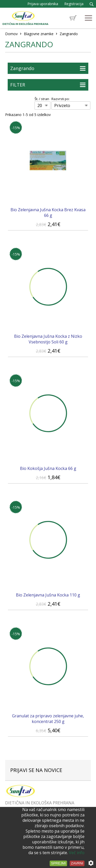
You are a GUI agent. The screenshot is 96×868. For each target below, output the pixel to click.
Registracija (74, 4)
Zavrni (77, 863)
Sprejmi (58, 863)
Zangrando (22, 68)
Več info (77, 853)
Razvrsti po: (61, 99)
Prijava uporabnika (43, 4)
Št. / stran (42, 99)
